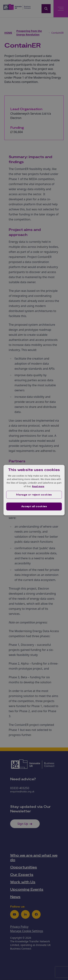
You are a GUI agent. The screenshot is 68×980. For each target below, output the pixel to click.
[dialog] (34, 490)
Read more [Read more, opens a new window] (38, 486)
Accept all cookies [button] (34, 506)
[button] (34, 495)
